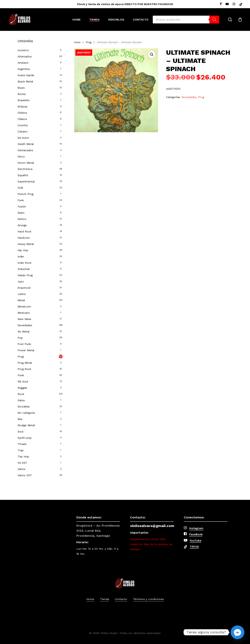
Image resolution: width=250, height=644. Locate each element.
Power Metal (26, 350)
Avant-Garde (26, 75)
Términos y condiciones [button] (148, 599)
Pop (20, 338)
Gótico (22, 219)
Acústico (23, 50)
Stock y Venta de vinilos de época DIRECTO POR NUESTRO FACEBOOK (125, 4)
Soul (21, 431)
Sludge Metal (26, 425)
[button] (152, 54)
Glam (21, 213)
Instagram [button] (196, 528)
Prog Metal (25, 363)
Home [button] (90, 599)
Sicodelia (24, 406)
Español (23, 175)
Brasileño (24, 100)
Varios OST (25, 475)
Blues (21, 88)
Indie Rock (24, 263)
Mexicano (24, 313)
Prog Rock (24, 369)
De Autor (23, 138)
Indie (21, 256)
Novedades (25, 325)
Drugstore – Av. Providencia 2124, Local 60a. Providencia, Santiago (98, 531)
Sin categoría (26, 413)
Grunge (22, 225)
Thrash (22, 444)
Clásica (22, 119)
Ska (20, 419)
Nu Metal (24, 331)
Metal (21, 300)
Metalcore (24, 306)
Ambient (23, 63)
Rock (21, 394)
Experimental (26, 181)
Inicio (77, 42)
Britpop (23, 106)
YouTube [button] (196, 540)
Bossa (22, 94)
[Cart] (240, 20)
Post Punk (24, 344)
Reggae (22, 388)
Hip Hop (23, 250)
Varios (21, 469)
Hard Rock (24, 231)
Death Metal (26, 144)
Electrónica (25, 169)
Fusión (22, 206)
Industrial (24, 269)
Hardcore (24, 238)
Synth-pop (25, 438)
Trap (21, 450)
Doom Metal (26, 163)
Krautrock (24, 288)
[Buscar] (214, 20)
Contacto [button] (121, 599)
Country (23, 125)
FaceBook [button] (196, 534)
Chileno (22, 113)
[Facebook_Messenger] (237, 632)
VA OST (22, 463)
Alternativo (25, 56)
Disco (21, 156)
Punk (21, 375)
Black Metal (25, 81)
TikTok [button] (194, 547)
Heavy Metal (26, 244)
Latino (22, 294)
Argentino (24, 69)
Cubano (23, 131)
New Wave (24, 319)
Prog (21, 356)
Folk (20, 188)
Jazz (21, 281)
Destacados (25, 150)
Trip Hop (23, 456)
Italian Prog (25, 275)
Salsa (21, 400)
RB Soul (23, 381)
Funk (21, 200)
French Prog (25, 194)
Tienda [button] (104, 599)
